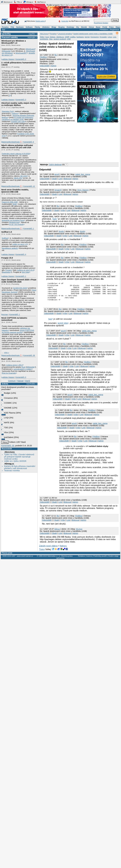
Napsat (20, 381)
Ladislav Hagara (8, 59)
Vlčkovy (15, 113)
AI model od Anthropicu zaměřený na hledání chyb (17, 118)
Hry (77, 27)
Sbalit (54, 179)
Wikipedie (6, 51)
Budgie (6, 393)
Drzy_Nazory (83, 190)
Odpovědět (44, 66)
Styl (3, 30)
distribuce (60, 37)
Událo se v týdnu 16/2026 (15, 461)
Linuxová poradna (65, 34)
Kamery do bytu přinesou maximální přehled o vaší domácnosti (20, 467)
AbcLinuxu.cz (7, 2)
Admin (54, 66)
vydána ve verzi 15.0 (25, 270)
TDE (5, 428)
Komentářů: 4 (21, 254)
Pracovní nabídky (10, 37)
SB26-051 (18, 178)
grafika (73, 37)
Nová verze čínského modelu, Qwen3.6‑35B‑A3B (15, 191)
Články (37, 27)
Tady (54, 219)
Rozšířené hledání (101, 23)
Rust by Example (9, 373)
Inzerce (89, 560)
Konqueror (95, 37)
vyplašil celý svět (18, 122)
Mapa (118, 27)
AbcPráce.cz (40, 2)
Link (60, 179)
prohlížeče (44, 39)
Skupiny (61, 27)
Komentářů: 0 (21, 59)
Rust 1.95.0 (7, 359)
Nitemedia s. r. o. (54, 560)
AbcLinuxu (9, 452)
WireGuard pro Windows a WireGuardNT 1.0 (14, 42)
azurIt (57, 174)
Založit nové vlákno (48, 550)
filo (56, 55)
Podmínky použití (100, 560)
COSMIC (7, 403)
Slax (51, 39)
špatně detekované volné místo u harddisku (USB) (93, 34)
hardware (80, 37)
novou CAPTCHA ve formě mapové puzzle (18, 331)
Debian (53, 37)
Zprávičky (6, 34)
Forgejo (8, 270)
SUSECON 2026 (20, 288)
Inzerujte (65, 21)
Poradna (5, 27)
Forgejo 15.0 (7, 258)
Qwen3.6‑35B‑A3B (9, 202)
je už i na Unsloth (16, 224)
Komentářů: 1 (29, 228)
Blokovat (67, 179)
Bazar (98, 27)
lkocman (5, 314)
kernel (87, 37)
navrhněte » (31, 384)
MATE (6, 423)
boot (47, 37)
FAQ (12, 27)
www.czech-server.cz (25, 560)
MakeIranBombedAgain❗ (12, 142)
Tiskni (42, 553)
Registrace (115, 30)
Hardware (20, 27)
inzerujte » (32, 37)
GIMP (67, 37)
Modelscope (14, 222)
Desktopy (70, 27)
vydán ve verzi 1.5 (20, 244)
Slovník (84, 27)
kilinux (57, 533)
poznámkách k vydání (23, 369)
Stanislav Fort (7, 111)
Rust (23, 367)
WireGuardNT (21, 53)
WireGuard (30, 49)
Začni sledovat (55, 165)
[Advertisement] (63, 142)
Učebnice (46, 27)
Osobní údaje (113, 560)
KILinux (79, 533)
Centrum (12, 381)
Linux (110, 37)
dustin (61, 231)
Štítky (42, 37)
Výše (63, 210)
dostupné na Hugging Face (13, 220)
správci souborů (60, 39)
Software (29, 27)
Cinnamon (7, 398)
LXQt (5, 418)
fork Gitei (25, 272)
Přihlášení (104, 30)
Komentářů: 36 (29, 355)
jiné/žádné (7, 437)
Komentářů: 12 (29, 186)
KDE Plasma (9, 413)
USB (69, 39)
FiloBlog (43, 57)
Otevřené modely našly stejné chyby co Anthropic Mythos (18, 104)
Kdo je (91, 27)
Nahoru (63, 550)
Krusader (103, 37)
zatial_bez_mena (83, 174)
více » (7, 353)
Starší (28, 381)
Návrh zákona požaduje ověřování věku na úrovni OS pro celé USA (17, 146)
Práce (111, 27)
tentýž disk (63, 327)
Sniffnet (5, 238)
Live (114, 37)
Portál (105, 27)
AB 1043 (24, 176)
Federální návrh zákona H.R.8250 (16, 154)
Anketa (5, 384)
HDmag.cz (28, 2)
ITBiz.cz (18, 2)
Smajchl (58, 190)
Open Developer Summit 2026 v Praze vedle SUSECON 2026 (19, 281)
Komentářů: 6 (29, 142)
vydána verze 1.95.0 (14, 365)
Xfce (5, 432)
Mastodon (7, 272)
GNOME (7, 408)
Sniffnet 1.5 (7, 232)
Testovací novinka (12, 471)
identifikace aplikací (10, 248)
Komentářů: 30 (8, 446)
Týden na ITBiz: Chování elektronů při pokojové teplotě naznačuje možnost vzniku (19, 457)
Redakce (81, 560)
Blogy (54, 27)
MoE (15, 204)
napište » (33, 34)
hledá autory (40, 21)
